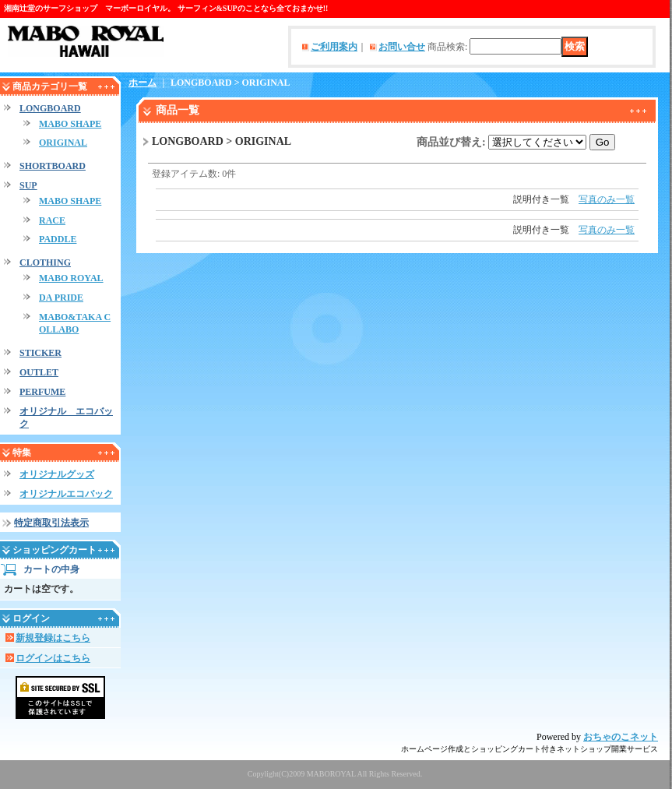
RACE (52, 220)
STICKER (40, 353)
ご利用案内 (334, 47)
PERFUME (42, 392)
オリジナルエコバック (66, 494)
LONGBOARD (50, 108)
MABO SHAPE (70, 124)
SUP (28, 185)
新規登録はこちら (53, 638)
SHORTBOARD (53, 166)
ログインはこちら (53, 658)
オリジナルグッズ (57, 474)
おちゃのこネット (621, 737)
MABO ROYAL (71, 278)
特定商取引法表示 (51, 523)
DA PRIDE (61, 298)
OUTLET (39, 372)
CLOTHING (45, 262)
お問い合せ (402, 47)
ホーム (142, 83)
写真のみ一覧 (607, 199)
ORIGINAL (63, 143)
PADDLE (58, 239)
